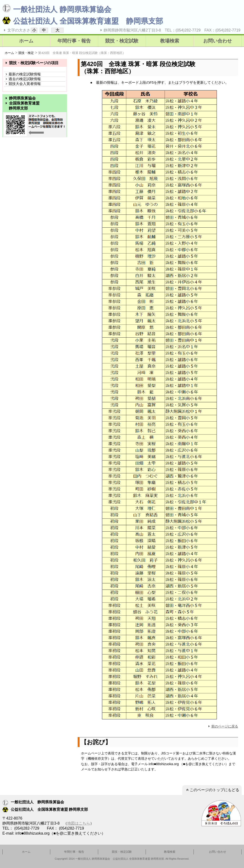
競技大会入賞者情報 (22, 84)
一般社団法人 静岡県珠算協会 (57, 9)
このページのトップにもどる (212, 790)
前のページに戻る (223, 726)
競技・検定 (26, 53)
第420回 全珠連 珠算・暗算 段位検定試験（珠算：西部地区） (82, 53)
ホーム (26, 41)
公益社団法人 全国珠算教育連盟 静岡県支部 (83, 21)
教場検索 (170, 41)
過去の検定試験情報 (22, 79)
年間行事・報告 (74, 41)
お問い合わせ (218, 41)
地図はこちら (79, 823)
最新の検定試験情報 (22, 74)
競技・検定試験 (122, 41)
